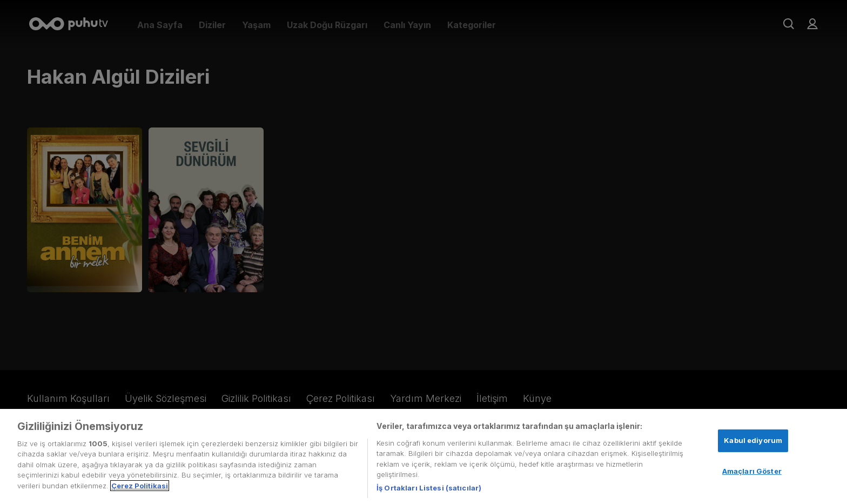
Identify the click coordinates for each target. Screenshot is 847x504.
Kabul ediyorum (753, 443)
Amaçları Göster (752, 474)
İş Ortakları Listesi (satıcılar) (429, 491)
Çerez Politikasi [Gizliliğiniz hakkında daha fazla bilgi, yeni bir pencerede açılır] (140, 489)
